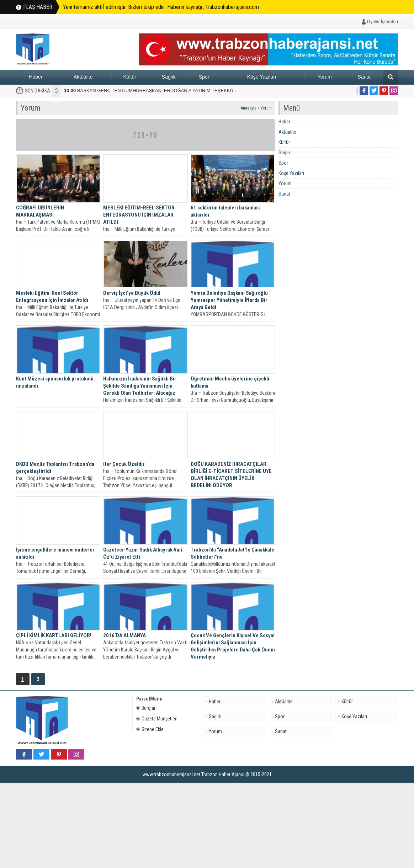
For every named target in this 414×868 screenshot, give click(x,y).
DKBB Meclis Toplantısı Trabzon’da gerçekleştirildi (55, 468)
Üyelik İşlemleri (383, 22)
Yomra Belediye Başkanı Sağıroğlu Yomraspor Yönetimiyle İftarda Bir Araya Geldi (229, 300)
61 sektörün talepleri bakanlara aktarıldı (226, 211)
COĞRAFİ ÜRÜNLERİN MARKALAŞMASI (40, 211)
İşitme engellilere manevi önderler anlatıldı (55, 553)
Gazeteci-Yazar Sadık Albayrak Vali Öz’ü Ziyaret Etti (143, 553)
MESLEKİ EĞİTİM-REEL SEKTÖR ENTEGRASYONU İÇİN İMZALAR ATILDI (139, 215)
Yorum (325, 77)
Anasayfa (249, 108)
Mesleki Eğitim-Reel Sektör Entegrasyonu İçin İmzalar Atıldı (52, 297)
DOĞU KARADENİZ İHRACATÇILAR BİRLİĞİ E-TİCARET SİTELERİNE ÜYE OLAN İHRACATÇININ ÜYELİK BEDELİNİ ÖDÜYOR (231, 475)
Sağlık (169, 77)
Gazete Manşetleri (157, 719)
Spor (204, 77)
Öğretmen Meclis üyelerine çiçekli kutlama (230, 382)
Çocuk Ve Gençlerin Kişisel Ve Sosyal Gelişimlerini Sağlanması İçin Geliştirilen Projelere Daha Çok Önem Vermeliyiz (233, 646)
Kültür (130, 77)
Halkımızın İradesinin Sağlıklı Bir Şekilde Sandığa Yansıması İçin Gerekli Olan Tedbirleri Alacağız (140, 386)
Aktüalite (83, 77)
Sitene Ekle (150, 729)
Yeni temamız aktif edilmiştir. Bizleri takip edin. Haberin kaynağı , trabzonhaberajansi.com (161, 7)
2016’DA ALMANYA (124, 635)
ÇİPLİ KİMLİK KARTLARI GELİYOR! (54, 635)
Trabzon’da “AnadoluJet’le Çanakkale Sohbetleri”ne (232, 553)
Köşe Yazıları (262, 77)
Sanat (364, 77)
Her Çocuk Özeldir (124, 464)
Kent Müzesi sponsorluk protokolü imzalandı (55, 382)
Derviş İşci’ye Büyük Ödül (132, 293)
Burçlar (146, 708)
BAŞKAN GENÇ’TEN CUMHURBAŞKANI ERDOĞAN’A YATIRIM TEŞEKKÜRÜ (152, 90)
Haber (36, 77)
